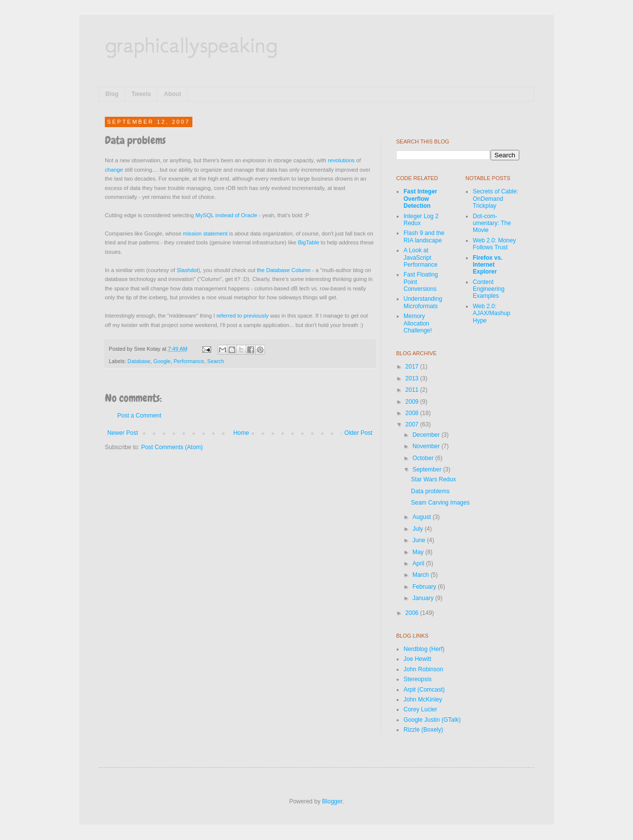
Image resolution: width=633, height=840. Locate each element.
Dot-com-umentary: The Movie (492, 223)
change (114, 170)
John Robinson (423, 669)
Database (139, 361)
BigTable (308, 242)
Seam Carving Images (440, 503)
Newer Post (123, 433)
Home (241, 433)
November (427, 446)
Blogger (332, 801)
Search (216, 361)
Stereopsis (418, 679)
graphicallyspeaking (191, 45)
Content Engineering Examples (489, 289)
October (424, 458)
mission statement (205, 233)
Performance (189, 361)
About (172, 94)
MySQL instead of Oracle (226, 215)
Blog (112, 94)
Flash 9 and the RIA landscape (424, 236)
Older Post (358, 433)
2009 (413, 402)
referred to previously (243, 316)
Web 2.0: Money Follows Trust (494, 244)
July (419, 529)
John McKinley (423, 700)
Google (162, 361)
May (419, 552)
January (424, 598)
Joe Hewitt (417, 659)
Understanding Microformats (423, 302)
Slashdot (187, 270)
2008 (413, 413)
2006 (413, 613)
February (425, 587)
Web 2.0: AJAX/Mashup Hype (492, 313)
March (422, 575)
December (427, 435)
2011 (413, 390)
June (420, 540)
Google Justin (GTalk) (432, 720)
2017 (413, 367)
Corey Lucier (420, 709)
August (423, 517)
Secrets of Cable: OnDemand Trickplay (496, 199)
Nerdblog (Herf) (424, 649)
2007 (413, 424)
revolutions (341, 160)
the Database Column (284, 270)
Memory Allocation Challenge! (418, 323)
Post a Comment (139, 416)
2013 (413, 378)
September (428, 469)
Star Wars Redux (433, 479)
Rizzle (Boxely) (423, 730)
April (419, 563)
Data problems (430, 491)
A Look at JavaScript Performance (421, 257)
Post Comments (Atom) (172, 447)
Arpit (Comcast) (424, 690)
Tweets (141, 94)
